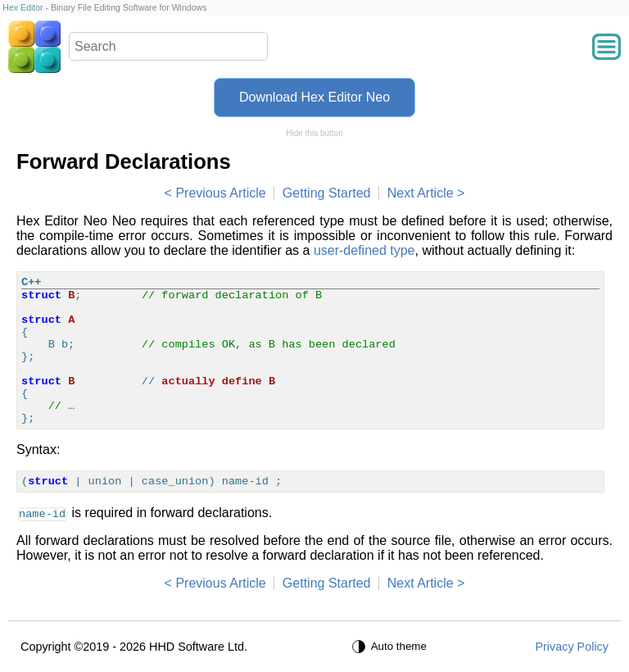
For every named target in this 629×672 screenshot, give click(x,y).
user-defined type (364, 250)
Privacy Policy (572, 647)
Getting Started (327, 193)
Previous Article (220, 193)
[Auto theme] (391, 647)
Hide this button (314, 133)
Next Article (421, 193)
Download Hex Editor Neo (314, 97)
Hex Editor (23, 7)
